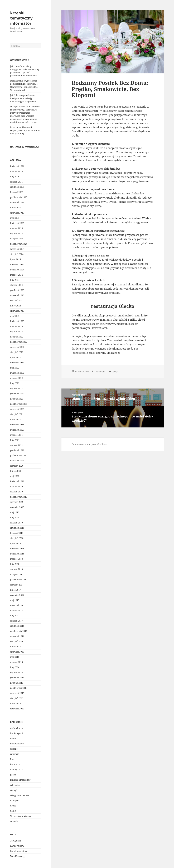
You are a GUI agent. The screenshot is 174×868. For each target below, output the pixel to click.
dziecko (14, 749)
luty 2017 (15, 616)
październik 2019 (19, 497)
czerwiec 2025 (17, 213)
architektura (16, 728)
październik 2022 (19, 342)
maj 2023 (15, 316)
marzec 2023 (16, 326)
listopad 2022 (17, 337)
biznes (13, 738)
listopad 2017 (17, 574)
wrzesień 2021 (17, 409)
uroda (13, 806)
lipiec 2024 (16, 259)
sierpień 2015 (17, 698)
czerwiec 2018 (17, 549)
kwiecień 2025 (17, 223)
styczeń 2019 (16, 523)
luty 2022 (15, 383)
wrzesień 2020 (17, 461)
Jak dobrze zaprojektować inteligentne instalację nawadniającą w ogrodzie (23, 98)
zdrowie (14, 821)
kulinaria (15, 764)
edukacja (15, 754)
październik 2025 (19, 197)
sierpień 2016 (17, 641)
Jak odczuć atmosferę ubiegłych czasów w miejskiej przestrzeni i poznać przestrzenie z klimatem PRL (25, 71)
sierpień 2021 (17, 414)
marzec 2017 (16, 611)
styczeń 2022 (16, 388)
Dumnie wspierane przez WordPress (89, 444)
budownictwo (17, 744)
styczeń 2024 (16, 285)
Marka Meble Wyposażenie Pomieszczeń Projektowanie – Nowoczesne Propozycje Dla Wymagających (25, 85)
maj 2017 (15, 600)
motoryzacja (16, 769)
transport (15, 801)
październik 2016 (19, 631)
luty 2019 (15, 518)
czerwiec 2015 (17, 709)
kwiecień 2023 (17, 321)
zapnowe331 (101, 372)
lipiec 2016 (16, 647)
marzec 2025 (16, 228)
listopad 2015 (17, 683)
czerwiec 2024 (17, 264)
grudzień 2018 (17, 528)
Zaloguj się (15, 841)
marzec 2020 (16, 486)
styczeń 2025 (16, 233)
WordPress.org (17, 856)
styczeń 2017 (16, 621)
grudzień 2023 (17, 290)
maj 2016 (15, 657)
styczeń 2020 (16, 492)
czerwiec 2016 (17, 652)
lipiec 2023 (16, 306)
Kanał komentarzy (19, 851)
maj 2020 (15, 476)
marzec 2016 (16, 662)
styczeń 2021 (16, 445)
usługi (13, 811)
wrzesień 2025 (17, 202)
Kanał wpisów (17, 846)
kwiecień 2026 (17, 166)
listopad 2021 (17, 399)
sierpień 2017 (17, 585)
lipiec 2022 (16, 357)
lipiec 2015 (16, 703)
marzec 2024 (16, 275)
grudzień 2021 (17, 394)
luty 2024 (15, 280)
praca (13, 775)
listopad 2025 (17, 192)
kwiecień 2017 (17, 605)
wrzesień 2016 (17, 636)
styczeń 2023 (16, 332)
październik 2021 (19, 404)
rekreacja (15, 785)
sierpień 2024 (17, 254)
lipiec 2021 (16, 419)
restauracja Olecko (113, 306)
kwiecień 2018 (17, 554)
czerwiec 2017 (17, 595)
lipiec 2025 (16, 208)
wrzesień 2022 (17, 347)
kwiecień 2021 (17, 430)
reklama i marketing (20, 780)
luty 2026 (15, 177)
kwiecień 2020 (17, 481)
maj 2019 (15, 512)
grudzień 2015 (17, 678)
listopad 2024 (17, 239)
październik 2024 (19, 244)
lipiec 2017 (16, 590)
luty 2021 (15, 440)
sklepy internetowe (20, 795)
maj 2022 (15, 368)
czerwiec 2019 (17, 507)
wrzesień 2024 (17, 249)
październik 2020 (19, 455)
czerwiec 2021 (17, 425)
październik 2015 (19, 688)
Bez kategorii (17, 733)
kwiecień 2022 (17, 373)
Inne (12, 759)
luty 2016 (15, 667)
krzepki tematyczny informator (21, 18)
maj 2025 (15, 218)
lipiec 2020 (16, 471)
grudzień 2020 (17, 450)
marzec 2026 (16, 171)
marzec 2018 (16, 559)
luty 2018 (15, 564)
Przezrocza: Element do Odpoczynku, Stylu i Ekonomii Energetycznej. (25, 130)
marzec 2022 (16, 378)
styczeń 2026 (16, 182)
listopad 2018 (17, 533)
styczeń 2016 (16, 672)
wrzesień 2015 (17, 693)
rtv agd (14, 790)
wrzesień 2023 (17, 295)
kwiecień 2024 (17, 270)
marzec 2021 (16, 435)
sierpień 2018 (17, 538)
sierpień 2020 (17, 466)
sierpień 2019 (17, 502)
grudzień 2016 (17, 626)
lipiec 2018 (16, 543)
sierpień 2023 (17, 301)
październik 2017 (19, 580)
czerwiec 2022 (17, 363)
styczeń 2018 (16, 569)
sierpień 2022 (17, 352)
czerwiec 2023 (17, 311)
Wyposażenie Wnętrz (21, 816)
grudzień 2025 (17, 187)
